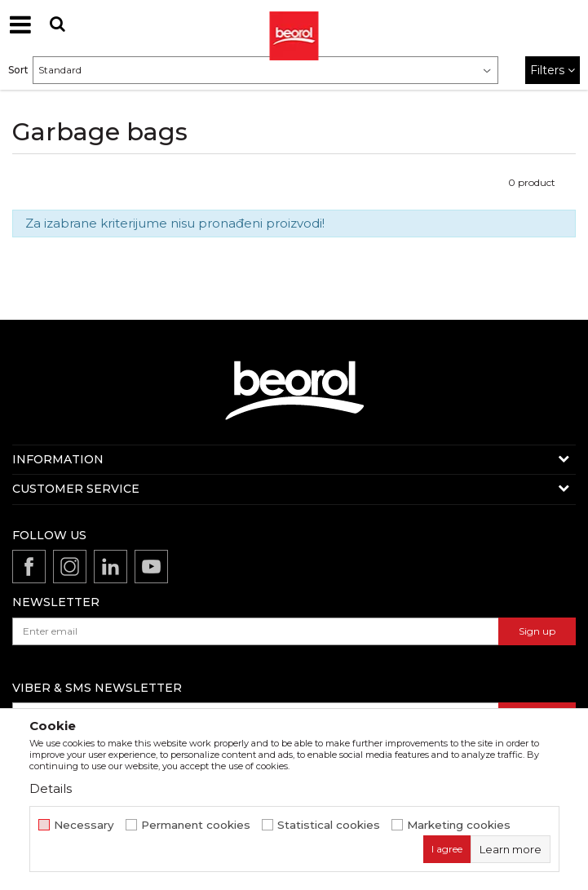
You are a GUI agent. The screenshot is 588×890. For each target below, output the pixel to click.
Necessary (84, 825)
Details (51, 788)
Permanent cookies (196, 825)
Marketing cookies (459, 825)
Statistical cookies (329, 825)
